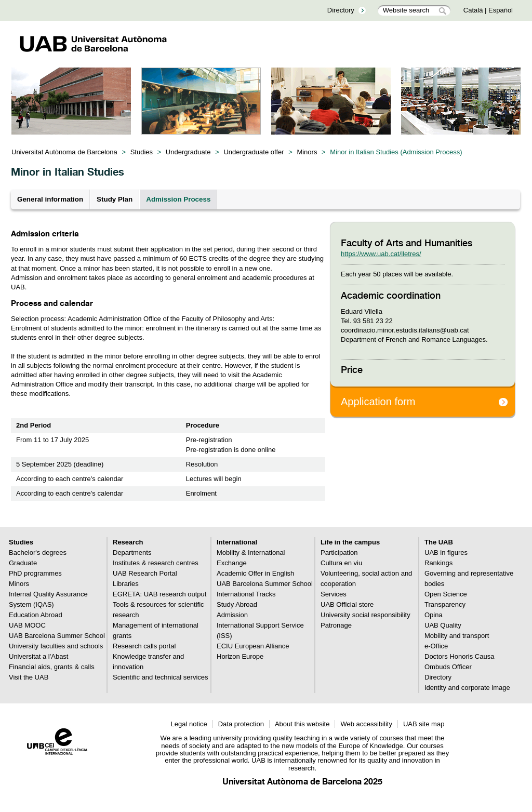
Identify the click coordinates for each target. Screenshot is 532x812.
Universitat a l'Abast (38, 656)
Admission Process (178, 199)
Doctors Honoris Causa (459, 656)
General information (50, 199)
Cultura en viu (341, 563)
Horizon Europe (240, 656)
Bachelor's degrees (38, 553)
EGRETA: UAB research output (159, 594)
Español (501, 10)
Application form (378, 402)
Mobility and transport (457, 636)
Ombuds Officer (448, 667)
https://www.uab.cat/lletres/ (381, 254)
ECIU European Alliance (253, 646)
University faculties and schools (56, 646)
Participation (339, 553)
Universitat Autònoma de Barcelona (64, 152)
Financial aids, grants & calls (52, 667)
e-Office (436, 646)
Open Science (446, 594)
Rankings (438, 563)
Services (334, 594)
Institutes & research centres (156, 563)
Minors (307, 152)
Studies (142, 152)
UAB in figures (446, 553)
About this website (302, 724)
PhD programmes (35, 573)
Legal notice (189, 724)
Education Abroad (36, 615)
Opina (434, 615)
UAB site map (424, 724)
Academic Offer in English (255, 573)
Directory (341, 10)
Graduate (23, 563)
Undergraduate (188, 152)
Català (473, 10)
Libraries (126, 584)
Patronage (336, 625)
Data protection (241, 724)
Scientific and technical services (161, 677)
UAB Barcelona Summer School (57, 636)
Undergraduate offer (254, 152)
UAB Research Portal (145, 573)
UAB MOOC (27, 625)
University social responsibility (365, 615)
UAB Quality (443, 625)
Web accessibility (366, 724)
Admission (232, 615)
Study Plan (115, 199)
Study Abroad (237, 604)
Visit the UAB (29, 677)
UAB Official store (347, 604)
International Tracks (246, 594)
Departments (132, 553)
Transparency (445, 604)
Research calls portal (144, 646)
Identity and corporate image (467, 688)
